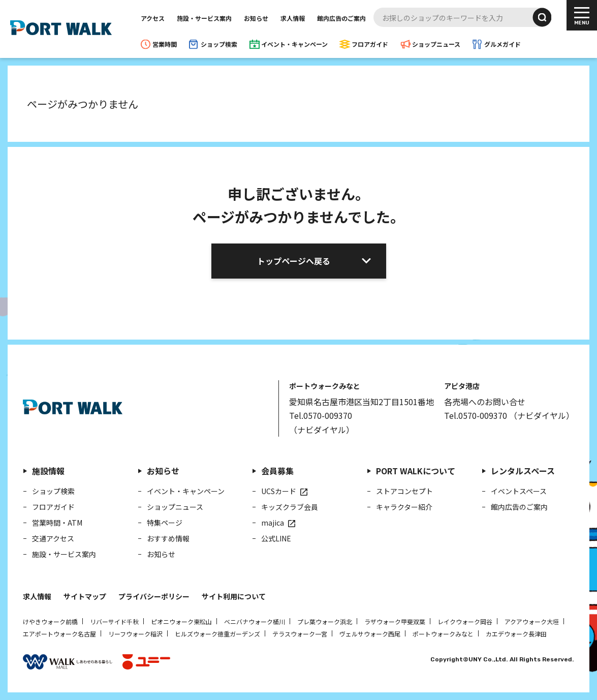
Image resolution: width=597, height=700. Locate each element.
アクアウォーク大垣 (532, 621)
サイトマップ (85, 596)
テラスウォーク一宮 (300, 634)
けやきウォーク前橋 (50, 621)
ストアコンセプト (404, 491)
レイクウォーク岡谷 (465, 621)
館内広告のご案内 (341, 18)
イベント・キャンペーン (294, 44)
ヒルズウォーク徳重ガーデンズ (217, 634)
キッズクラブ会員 (290, 507)
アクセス (153, 18)
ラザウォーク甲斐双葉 (395, 621)
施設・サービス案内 (204, 18)
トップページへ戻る (294, 261)
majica (273, 523)
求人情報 (293, 18)
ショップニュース (436, 44)
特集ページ (165, 523)
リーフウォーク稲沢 (135, 634)
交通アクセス (53, 538)
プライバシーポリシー (154, 596)
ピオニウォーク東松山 (181, 621)
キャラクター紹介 (404, 507)
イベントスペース (519, 491)
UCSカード (279, 491)
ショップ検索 (219, 44)
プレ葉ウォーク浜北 (325, 621)
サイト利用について (234, 596)
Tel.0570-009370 (321, 415)
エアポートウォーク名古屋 (59, 634)
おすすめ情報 (168, 538)
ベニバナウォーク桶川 (255, 621)
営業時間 (165, 44)
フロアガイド (370, 44)
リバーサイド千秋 (114, 621)
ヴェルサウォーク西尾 (370, 634)
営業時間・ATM (57, 523)
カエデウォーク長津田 (516, 634)
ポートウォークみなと (443, 634)
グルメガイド (502, 44)
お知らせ (256, 18)
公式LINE (276, 538)
